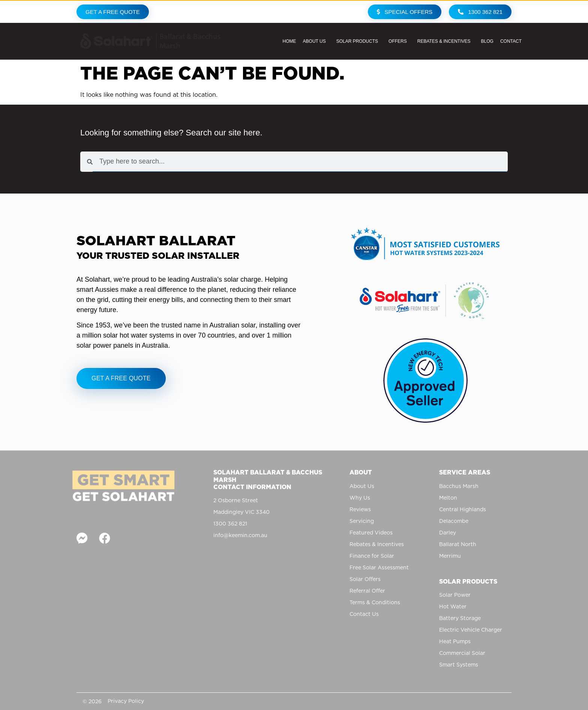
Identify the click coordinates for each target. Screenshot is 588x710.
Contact (513, 41)
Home (289, 41)
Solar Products (359, 41)
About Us (316, 41)
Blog (487, 41)
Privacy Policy (126, 701)
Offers (400, 41)
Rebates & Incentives (446, 41)
